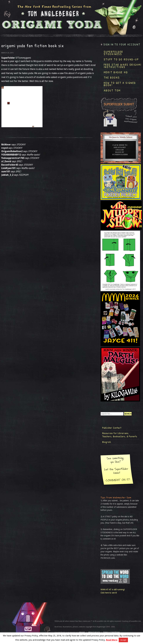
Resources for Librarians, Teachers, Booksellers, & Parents (120, 435)
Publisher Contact (112, 428)
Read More (112, 640)
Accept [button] (123, 640)
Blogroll (107, 442)
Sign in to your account (122, 44)
